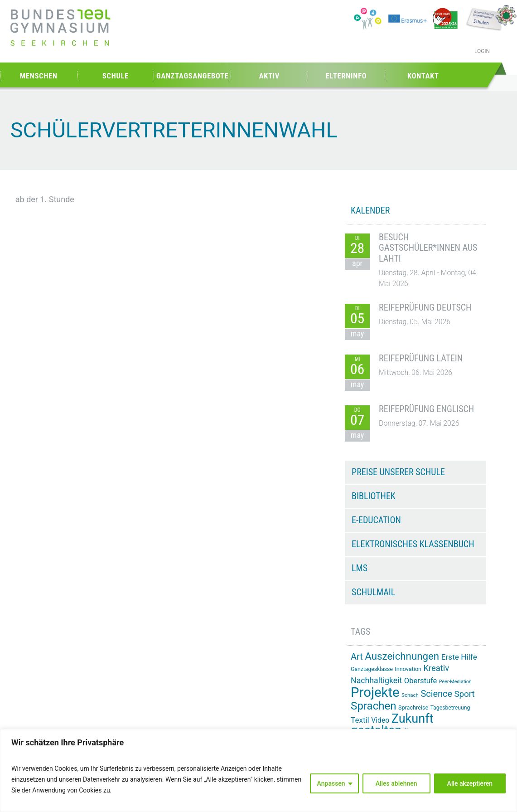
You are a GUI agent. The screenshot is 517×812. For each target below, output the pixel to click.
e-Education (376, 520)
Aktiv (270, 76)
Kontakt (423, 76)
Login (482, 51)
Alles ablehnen (396, 783)
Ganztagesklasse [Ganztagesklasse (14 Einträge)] (372, 669)
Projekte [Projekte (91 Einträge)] (375, 692)
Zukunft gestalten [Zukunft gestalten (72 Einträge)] (392, 725)
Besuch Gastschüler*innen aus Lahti (428, 248)
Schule (116, 76)
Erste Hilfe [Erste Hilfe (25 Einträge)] (459, 657)
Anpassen (331, 783)
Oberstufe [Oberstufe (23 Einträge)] (421, 681)
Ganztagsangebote (193, 76)
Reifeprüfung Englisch (426, 409)
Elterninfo (346, 76)
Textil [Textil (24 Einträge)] (360, 720)
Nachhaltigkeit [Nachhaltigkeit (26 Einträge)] (376, 681)
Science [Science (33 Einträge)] (436, 694)
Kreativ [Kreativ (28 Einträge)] (437, 668)
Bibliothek (374, 496)
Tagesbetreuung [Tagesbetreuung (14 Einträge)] (450, 708)
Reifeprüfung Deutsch (425, 307)
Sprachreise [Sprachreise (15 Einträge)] (413, 707)
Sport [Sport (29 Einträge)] (464, 694)
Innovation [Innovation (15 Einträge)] (408, 669)
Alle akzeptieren (470, 783)
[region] (258, 771)
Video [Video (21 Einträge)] (380, 720)
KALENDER (370, 210)
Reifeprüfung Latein (421, 358)
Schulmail (373, 592)
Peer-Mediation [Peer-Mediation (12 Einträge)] (455, 682)
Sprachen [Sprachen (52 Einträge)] (373, 706)
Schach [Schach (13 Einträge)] (410, 695)
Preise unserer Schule (398, 472)
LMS (360, 568)
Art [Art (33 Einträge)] (357, 657)
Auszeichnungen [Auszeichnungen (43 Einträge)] (402, 656)
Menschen (39, 76)
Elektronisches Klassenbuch (413, 544)
